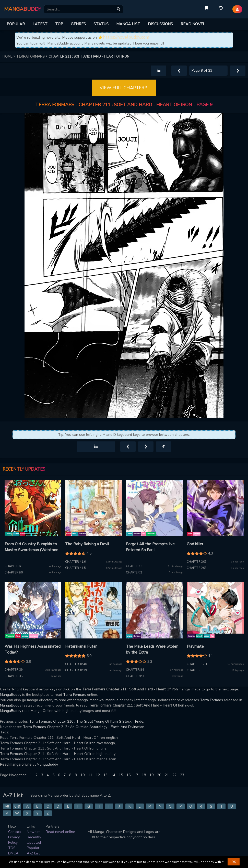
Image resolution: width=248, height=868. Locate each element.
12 (98, 775)
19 (151, 775)
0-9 (17, 806)
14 (113, 775)
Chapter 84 (135, 670)
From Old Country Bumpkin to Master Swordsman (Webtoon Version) (31, 547)
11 (90, 775)
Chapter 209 (197, 562)
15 (121, 775)
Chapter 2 (134, 573)
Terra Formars (75, 695)
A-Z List (33, 853)
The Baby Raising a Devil (87, 544)
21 (167, 775)
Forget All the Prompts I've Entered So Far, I (150, 547)
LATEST (40, 24)
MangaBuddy (11, 695)
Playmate (195, 646)
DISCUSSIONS (160, 24)
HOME (9, 57)
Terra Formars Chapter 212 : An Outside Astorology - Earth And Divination (84, 727)
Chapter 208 (197, 568)
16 (128, 775)
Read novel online (60, 832)
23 (182, 775)
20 (159, 775)
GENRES (78, 24)
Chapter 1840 (76, 664)
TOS (12, 848)
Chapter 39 (14, 670)
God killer (195, 544)
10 (82, 775)
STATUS (101, 24)
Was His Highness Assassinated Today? (33, 649)
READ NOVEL (193, 24)
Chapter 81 (14, 566)
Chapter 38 (14, 676)
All (7, 806)
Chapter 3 (134, 566)
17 (136, 775)
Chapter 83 (135, 676)
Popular (33, 848)
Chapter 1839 (76, 670)
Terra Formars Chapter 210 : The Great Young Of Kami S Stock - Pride (86, 721)
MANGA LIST (128, 24)
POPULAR (16, 24)
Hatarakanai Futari (81, 646)
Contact (15, 832)
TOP (59, 24)
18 (144, 775)
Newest (33, 832)
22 (174, 775)
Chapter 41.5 (75, 568)
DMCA (13, 853)
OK (234, 862)
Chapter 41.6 (75, 562)
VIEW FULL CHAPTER (124, 88)
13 (105, 775)
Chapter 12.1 (197, 664)
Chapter (194, 670)
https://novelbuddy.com (126, 37)
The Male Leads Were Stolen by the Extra (152, 649)
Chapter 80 (14, 573)
